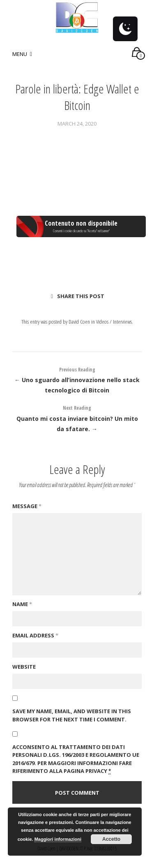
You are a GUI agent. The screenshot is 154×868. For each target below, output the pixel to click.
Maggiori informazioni (58, 839)
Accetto (111, 839)
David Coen (79, 321)
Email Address (35, 635)
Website (24, 667)
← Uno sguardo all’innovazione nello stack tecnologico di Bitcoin (77, 379)
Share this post (78, 296)
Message (27, 506)
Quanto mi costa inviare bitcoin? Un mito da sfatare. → (77, 418)
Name (22, 604)
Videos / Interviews (114, 321)
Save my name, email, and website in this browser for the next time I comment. (72, 715)
